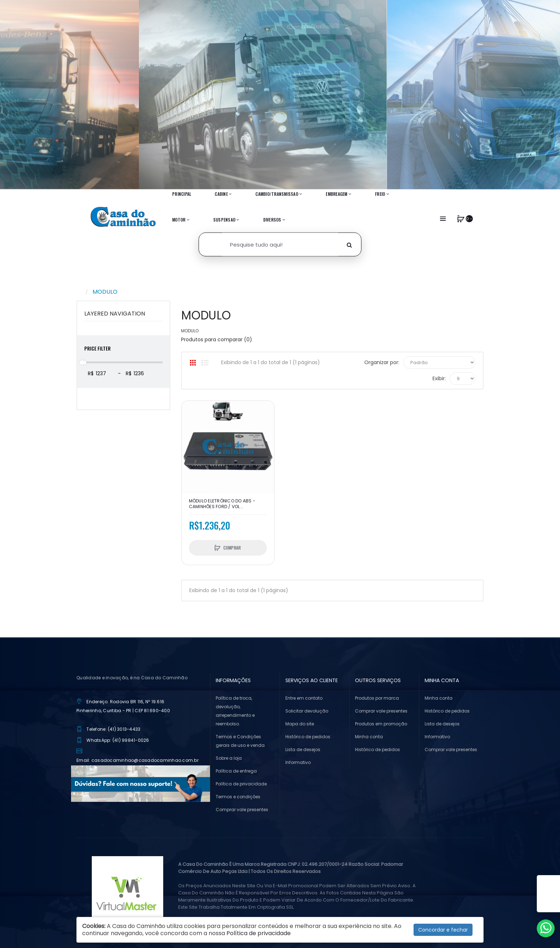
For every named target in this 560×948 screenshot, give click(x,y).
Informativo (298, 762)
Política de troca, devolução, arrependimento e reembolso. (235, 711)
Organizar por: (382, 362)
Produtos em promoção (381, 724)
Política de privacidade (241, 784)
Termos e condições (238, 797)
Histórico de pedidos (308, 737)
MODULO (105, 292)
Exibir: (439, 378)
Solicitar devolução (307, 711)
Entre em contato (304, 698)
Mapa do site (300, 724)
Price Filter (97, 348)
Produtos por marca (377, 698)
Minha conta (369, 737)
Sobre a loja (229, 758)
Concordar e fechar (443, 930)
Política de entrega (236, 771)
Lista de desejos (303, 750)
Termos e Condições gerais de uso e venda (240, 741)
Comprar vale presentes (242, 810)
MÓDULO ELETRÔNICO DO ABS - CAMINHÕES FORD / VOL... (222, 504)
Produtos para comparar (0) (217, 339)
